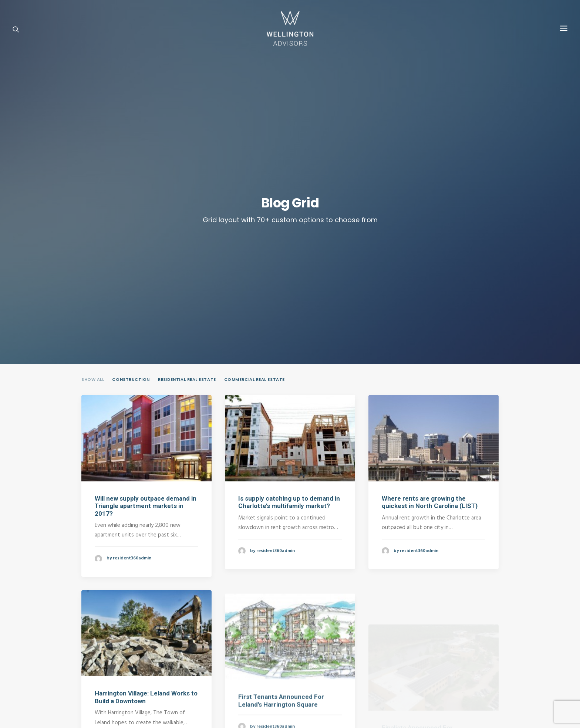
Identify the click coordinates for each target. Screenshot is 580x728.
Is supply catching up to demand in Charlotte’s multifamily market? (289, 345)
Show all (93, 223)
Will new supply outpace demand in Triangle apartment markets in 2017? (146, 349)
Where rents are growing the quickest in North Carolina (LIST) (430, 345)
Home (97, 663)
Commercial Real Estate (254, 223)
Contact (141, 663)
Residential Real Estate (187, 223)
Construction (131, 223)
